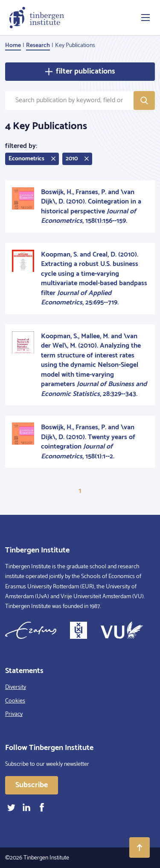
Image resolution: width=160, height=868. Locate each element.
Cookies (15, 701)
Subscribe (32, 785)
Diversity (16, 687)
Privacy (14, 714)
